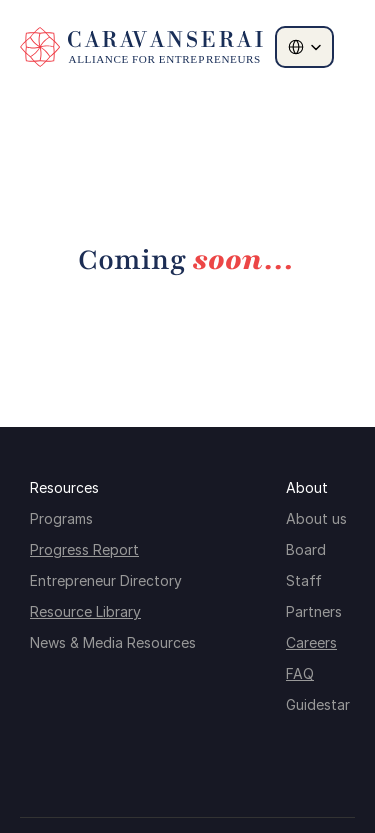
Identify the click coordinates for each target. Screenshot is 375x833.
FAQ (300, 673)
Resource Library (85, 611)
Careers (311, 642)
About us (316, 518)
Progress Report (84, 549)
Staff (304, 580)
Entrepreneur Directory (106, 580)
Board (306, 549)
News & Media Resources (113, 642)
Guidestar (318, 704)
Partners (314, 611)
